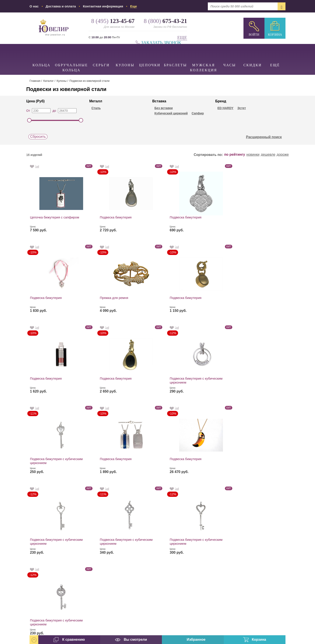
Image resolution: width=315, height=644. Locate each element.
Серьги (101, 55)
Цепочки (150, 55)
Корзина (275, 35)
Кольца (41, 55)
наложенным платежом (205, 561)
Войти (254, 35)
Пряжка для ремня (254, 217)
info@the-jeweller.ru (263, 587)
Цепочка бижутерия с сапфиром (46, 219)
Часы (230, 55)
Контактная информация (103, 6)
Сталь (96, 108)
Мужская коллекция (204, 58)
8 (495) (260, 521)
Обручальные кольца (71, 58)
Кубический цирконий (171, 113)
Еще (182, 38)
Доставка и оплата (61, 6)
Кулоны (125, 55)
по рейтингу (235, 155)
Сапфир (198, 113)
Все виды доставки (201, 569)
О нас (34, 6)
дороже (283, 155)
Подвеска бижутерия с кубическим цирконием (205, 300)
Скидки (253, 55)
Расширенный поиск (266, 137)
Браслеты (175, 55)
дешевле (268, 155)
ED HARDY (225, 108)
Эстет (242, 108)
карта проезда (250, 604)
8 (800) (260, 540)
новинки (253, 155)
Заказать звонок (161, 43)
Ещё (275, 55)
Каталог (48, 81)
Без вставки (164, 108)
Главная (35, 81)
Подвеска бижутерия (98, 217)
